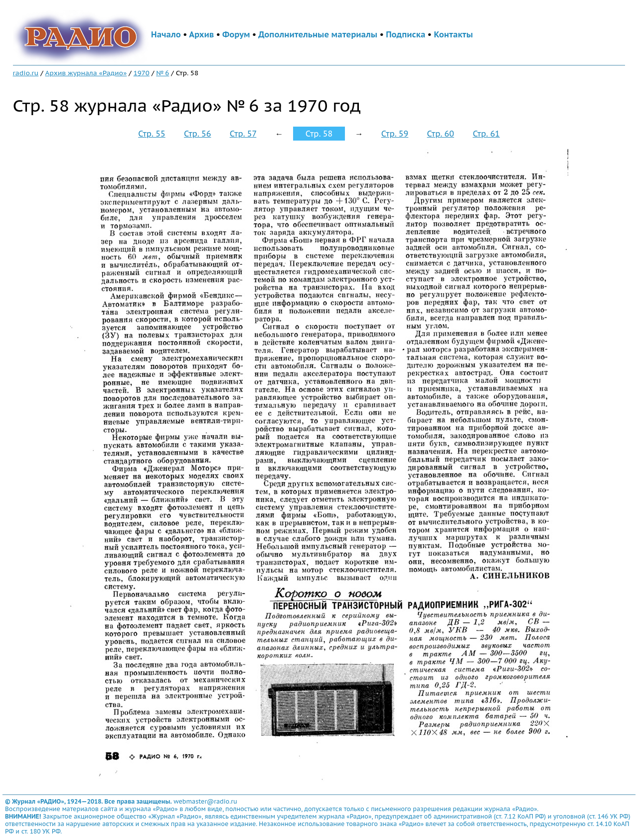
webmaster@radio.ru (205, 801)
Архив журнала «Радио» (86, 73)
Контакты (453, 34)
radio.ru (26, 73)
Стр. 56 (197, 134)
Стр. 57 (243, 134)
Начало (166, 34)
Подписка (405, 34)
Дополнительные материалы (318, 34)
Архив (201, 34)
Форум (236, 34)
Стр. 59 (395, 134)
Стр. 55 (152, 134)
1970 (142, 73)
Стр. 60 (441, 134)
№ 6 (162, 73)
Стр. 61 (486, 134)
